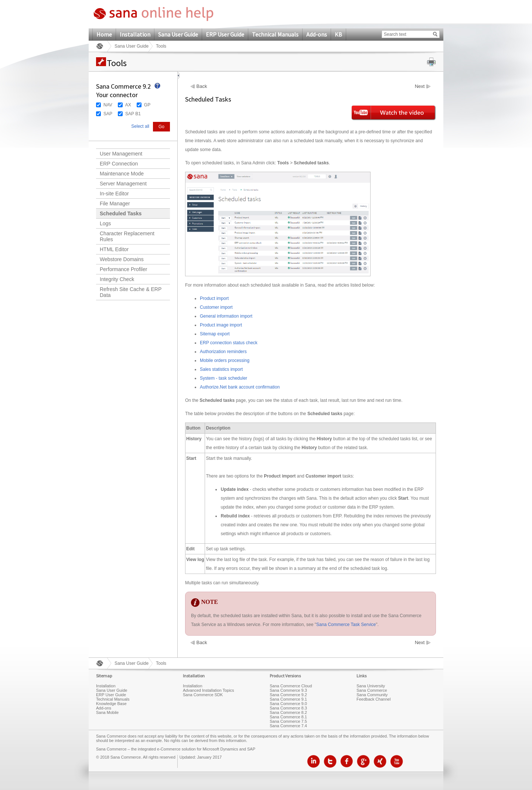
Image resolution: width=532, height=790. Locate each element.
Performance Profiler (123, 269)
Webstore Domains (122, 259)
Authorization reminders (223, 352)
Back (202, 86)
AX (128, 105)
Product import (214, 298)
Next (420, 86)
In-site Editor (114, 194)
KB (338, 34)
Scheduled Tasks (121, 213)
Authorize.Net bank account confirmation (240, 387)
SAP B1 (133, 114)
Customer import (216, 307)
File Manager (115, 204)
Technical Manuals (275, 34)
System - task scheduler (224, 378)
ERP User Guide (225, 34)
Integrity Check (117, 279)
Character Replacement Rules (127, 236)
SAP (108, 114)
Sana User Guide (178, 34)
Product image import (221, 325)
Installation (135, 34)
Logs (105, 223)
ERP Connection (119, 164)
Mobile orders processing (225, 360)
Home (104, 34)
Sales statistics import (221, 369)
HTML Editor (114, 249)
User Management (121, 154)
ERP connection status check (229, 343)
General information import (226, 316)
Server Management (123, 184)
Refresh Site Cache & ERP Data (131, 292)
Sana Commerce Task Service (346, 625)
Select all (140, 126)
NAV (108, 105)
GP (147, 105)
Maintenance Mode (122, 174)
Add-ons (317, 34)
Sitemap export (215, 334)
